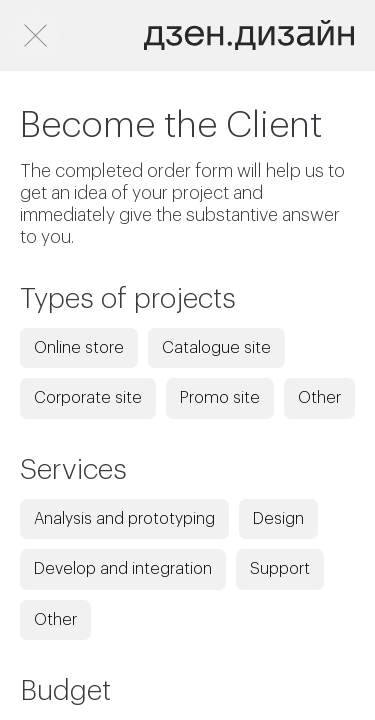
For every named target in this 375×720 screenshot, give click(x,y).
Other (319, 398)
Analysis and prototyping (124, 519)
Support (280, 569)
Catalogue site (216, 348)
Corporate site (88, 398)
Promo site (220, 398)
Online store (79, 348)
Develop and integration (123, 569)
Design (278, 519)
